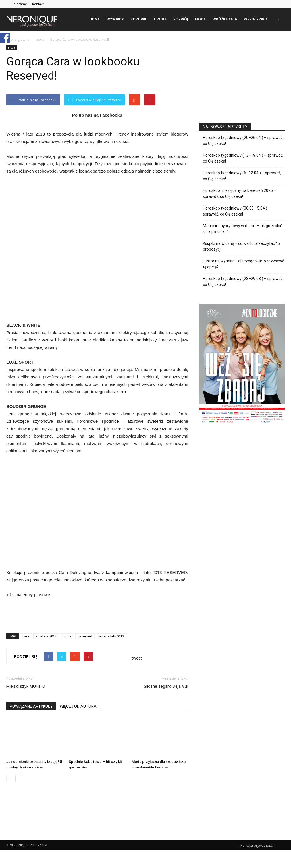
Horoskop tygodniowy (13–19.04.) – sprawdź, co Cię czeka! (243, 158)
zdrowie (139, 19)
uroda (160, 19)
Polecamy (19, 4)
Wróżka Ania (225, 19)
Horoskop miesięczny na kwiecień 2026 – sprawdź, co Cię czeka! (240, 193)
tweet (137, 658)
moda (200, 19)
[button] (278, 19)
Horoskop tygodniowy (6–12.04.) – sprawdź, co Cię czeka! (242, 176)
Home (94, 19)
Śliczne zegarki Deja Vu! (166, 686)
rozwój (181, 19)
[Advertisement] (97, 614)
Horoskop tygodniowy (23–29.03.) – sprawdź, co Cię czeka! (243, 282)
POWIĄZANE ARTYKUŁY (31, 706)
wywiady (115, 19)
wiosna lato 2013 (111, 636)
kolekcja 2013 (46, 636)
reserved (85, 636)
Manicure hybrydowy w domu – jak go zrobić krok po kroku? (243, 229)
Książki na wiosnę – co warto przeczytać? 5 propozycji (241, 246)
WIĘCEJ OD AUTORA (78, 706)
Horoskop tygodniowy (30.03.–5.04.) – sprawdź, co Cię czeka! (237, 211)
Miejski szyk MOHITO (26, 686)
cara (26, 636)
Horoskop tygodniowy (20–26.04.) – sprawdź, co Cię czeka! (243, 141)
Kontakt (38, 4)
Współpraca (256, 19)
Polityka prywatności (257, 845)
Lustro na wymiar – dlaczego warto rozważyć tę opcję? (244, 264)
